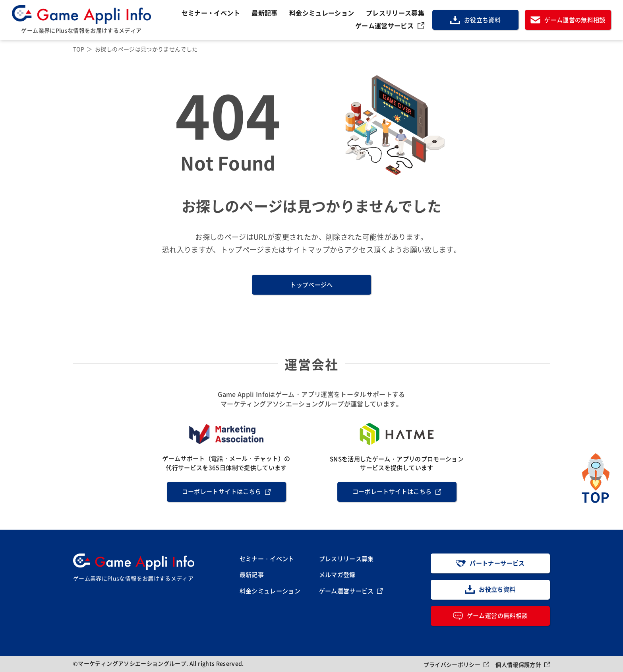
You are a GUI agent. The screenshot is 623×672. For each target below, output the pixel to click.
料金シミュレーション (322, 13)
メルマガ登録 (337, 574)
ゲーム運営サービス (384, 25)
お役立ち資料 (482, 20)
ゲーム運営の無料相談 (575, 20)
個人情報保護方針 (518, 664)
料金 (270, 591)
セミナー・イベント (211, 13)
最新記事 (264, 13)
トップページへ (311, 285)
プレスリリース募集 (395, 13)
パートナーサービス (497, 563)
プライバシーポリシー (452, 664)
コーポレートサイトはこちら (222, 491)
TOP (79, 49)
